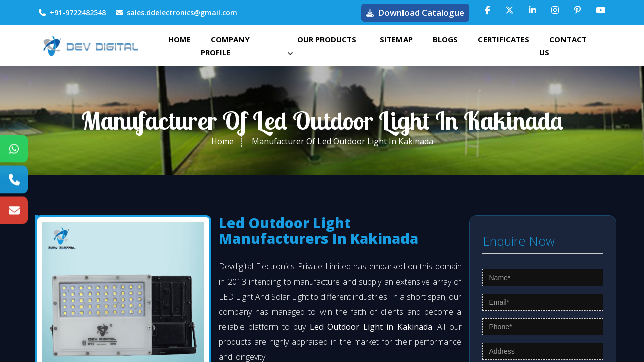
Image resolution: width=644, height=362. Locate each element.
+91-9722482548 (72, 12)
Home (179, 39)
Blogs (445, 39)
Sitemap (396, 39)
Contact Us (563, 46)
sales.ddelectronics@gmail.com (177, 12)
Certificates (504, 39)
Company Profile (225, 46)
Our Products (322, 45)
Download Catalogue (415, 12)
